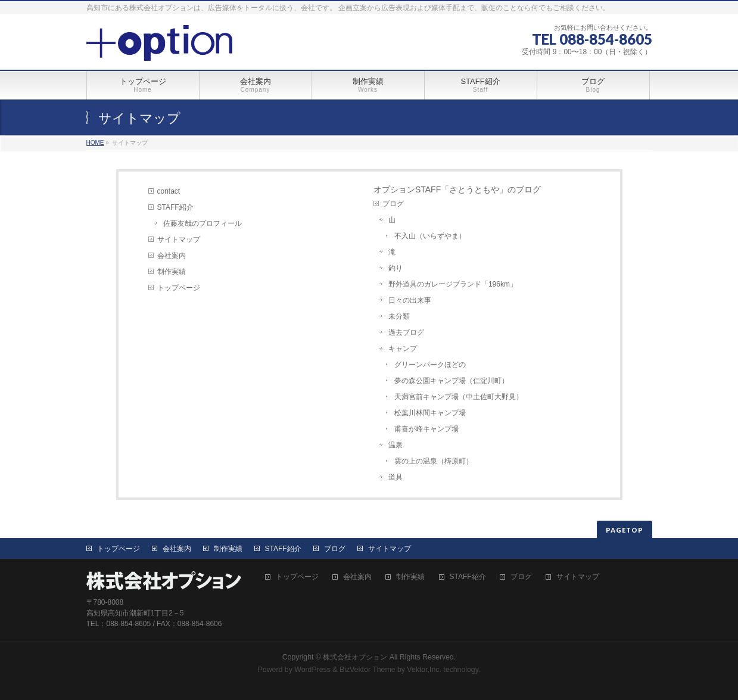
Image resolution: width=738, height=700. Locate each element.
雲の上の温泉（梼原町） (434, 461)
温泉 (396, 445)
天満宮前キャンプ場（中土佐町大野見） (459, 397)
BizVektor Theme (368, 670)
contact (169, 191)
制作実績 (172, 272)
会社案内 (172, 256)
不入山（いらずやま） (430, 236)
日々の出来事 (410, 300)
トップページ (179, 288)
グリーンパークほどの (430, 365)
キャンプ (403, 349)
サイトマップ (179, 239)
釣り (396, 268)
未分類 (399, 316)
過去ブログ (406, 332)
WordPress (312, 670)
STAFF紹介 (175, 207)
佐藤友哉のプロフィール (203, 223)
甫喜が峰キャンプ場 (426, 429)
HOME (95, 143)
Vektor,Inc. (424, 670)
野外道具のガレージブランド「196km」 (453, 284)
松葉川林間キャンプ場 (430, 413)
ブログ (393, 204)
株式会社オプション (355, 657)
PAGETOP (625, 530)
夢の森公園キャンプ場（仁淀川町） (451, 381)
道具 (396, 477)
